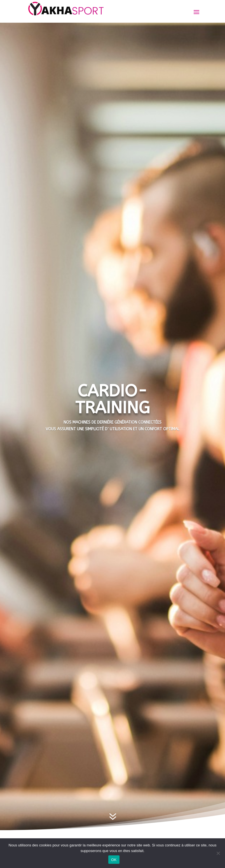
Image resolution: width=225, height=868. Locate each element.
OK (114, 860)
